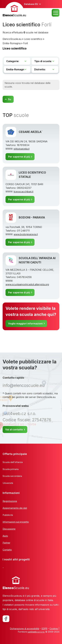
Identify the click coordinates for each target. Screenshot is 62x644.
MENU (56, 13)
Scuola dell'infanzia (13, 462)
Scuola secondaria (12, 476)
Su (10, 99)
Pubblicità (8, 515)
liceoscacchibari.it (23, 192)
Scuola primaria (11, 469)
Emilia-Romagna (12, 43)
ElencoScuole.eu (12, 39)
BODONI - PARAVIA (32, 217)
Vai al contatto (14, 429)
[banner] (14, 10)
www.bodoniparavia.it (26, 234)
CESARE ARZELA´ (31, 132)
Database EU (31, 4)
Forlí (25, 43)
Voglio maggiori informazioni (25, 324)
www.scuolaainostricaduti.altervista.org (27, 284)
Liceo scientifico (33, 39)
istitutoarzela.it (22, 149)
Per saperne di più (19, 157)
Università (8, 483)
